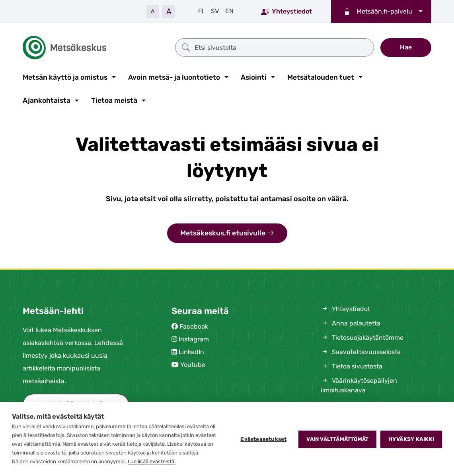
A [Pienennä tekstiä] (153, 11)
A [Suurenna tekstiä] (169, 11)
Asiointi (254, 77)
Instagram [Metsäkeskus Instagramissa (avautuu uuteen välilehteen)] (194, 339)
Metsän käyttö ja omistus (65, 77)
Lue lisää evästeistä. (152, 461)
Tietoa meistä (114, 100)
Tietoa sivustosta (352, 366)
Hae (406, 47)
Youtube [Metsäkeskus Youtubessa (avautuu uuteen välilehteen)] (193, 365)
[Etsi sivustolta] (275, 47)
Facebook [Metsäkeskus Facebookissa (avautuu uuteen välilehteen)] (194, 326)
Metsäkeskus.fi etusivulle (227, 233)
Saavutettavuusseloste (361, 352)
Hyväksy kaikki (411, 439)
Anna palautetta (351, 323)
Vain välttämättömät (337, 439)
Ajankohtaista (47, 100)
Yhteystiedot (286, 11)
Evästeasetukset (263, 439)
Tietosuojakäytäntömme (362, 338)
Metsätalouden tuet (321, 77)
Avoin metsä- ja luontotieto (174, 77)
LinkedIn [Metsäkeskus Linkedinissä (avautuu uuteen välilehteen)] (191, 352)
